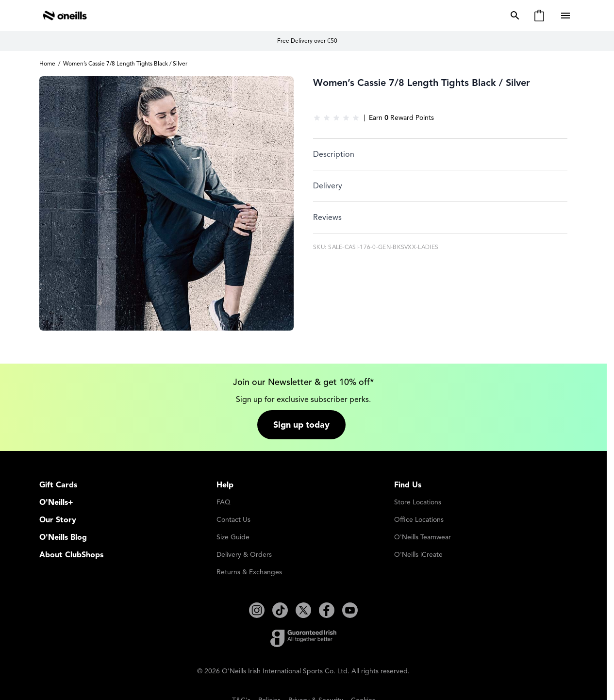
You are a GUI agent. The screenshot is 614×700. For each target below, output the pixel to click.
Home (47, 63)
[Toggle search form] (513, 16)
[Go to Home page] (65, 16)
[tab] (440, 154)
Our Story (58, 517)
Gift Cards (58, 483)
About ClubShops (71, 552)
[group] (336, 118)
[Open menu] (566, 16)
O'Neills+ (56, 500)
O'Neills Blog (63, 535)
